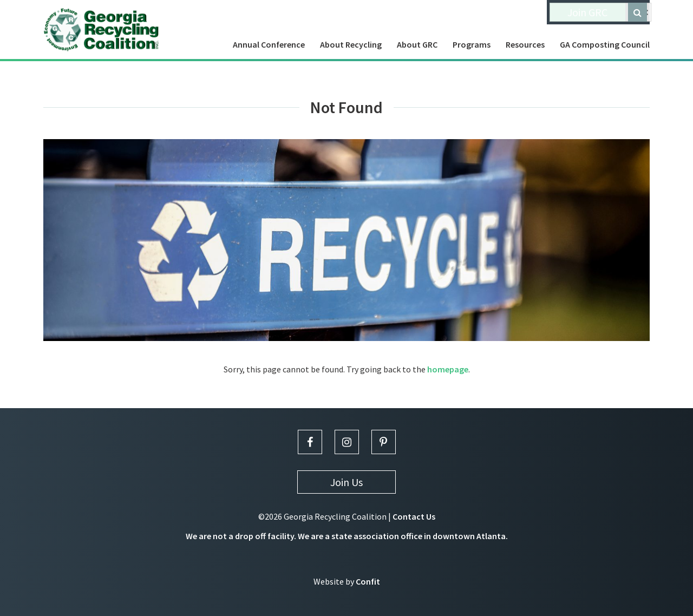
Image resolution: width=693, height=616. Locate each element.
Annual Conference (269, 44)
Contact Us (414, 516)
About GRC (417, 44)
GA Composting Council (605, 44)
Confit (368, 581)
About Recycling (351, 44)
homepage (448, 369)
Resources (525, 44)
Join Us (346, 482)
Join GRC (587, 12)
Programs (472, 44)
